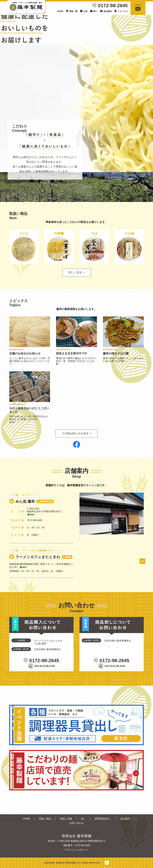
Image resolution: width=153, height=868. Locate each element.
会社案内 (108, 11)
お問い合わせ (76, 823)
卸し (95, 11)
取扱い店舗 (66, 819)
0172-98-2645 (113, 6)
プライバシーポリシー (76, 850)
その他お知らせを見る (75, 433)
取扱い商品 (45, 819)
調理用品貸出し (103, 819)
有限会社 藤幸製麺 (66, 863)
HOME (60, 11)
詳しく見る (75, 272)
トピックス (123, 11)
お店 (85, 11)
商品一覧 (73, 11)
